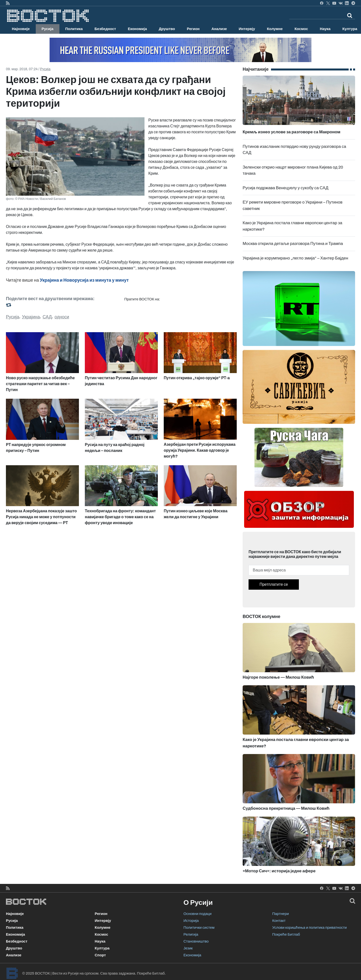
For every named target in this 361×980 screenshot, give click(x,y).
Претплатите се (274, 584)
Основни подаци (198, 914)
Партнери (280, 914)
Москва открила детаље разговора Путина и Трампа (293, 244)
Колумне (275, 29)
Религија (191, 934)
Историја (191, 921)
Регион (193, 29)
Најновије (21, 29)
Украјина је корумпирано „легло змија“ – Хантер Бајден (295, 258)
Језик (188, 948)
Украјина (31, 317)
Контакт (279, 921)
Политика (74, 29)
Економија (137, 29)
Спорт (100, 955)
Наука (325, 29)
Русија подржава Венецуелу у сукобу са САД (286, 188)
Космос (301, 29)
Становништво (196, 941)
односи (62, 317)
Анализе (219, 29)
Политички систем (199, 928)
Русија (48, 29)
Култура (102, 948)
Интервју (247, 29)
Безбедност (105, 29)
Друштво (167, 29)
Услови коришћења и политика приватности (309, 928)
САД (47, 317)
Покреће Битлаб (286, 934)
